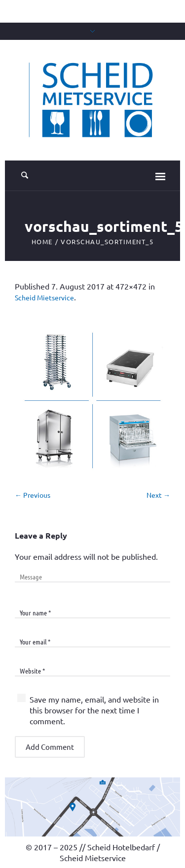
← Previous (33, 495)
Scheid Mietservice (44, 297)
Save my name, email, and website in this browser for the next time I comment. (94, 710)
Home (42, 241)
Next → (158, 495)
